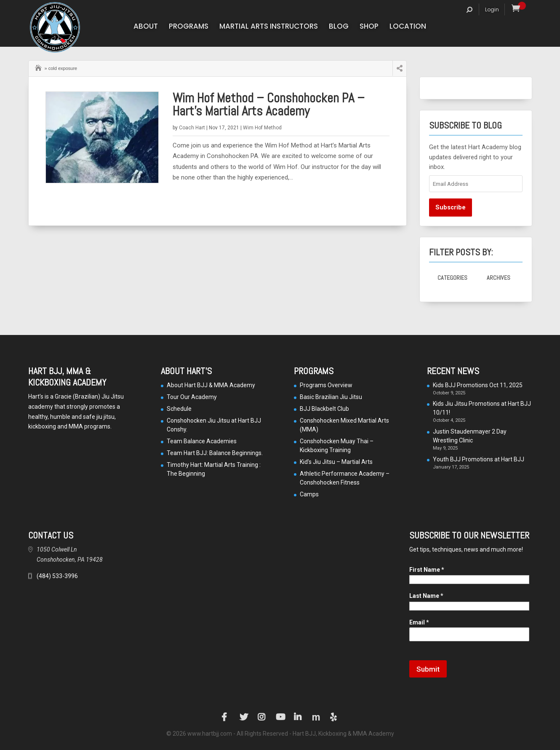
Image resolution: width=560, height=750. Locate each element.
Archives (499, 278)
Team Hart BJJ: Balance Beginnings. (215, 453)
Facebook (226, 717)
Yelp (334, 717)
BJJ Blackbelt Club (324, 409)
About (146, 27)
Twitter (244, 717)
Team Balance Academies (202, 441)
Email (419, 622)
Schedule (179, 409)
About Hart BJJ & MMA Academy (211, 385)
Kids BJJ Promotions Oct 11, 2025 (478, 385)
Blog (339, 27)
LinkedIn (298, 717)
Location (408, 27)
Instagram (262, 717)
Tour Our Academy (192, 397)
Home (39, 67)
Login (492, 9)
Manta (316, 717)
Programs (189, 27)
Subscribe (451, 208)
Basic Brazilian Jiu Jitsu (331, 397)
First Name (427, 570)
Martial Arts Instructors (269, 27)
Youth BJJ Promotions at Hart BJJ (479, 459)
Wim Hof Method (262, 128)
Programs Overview (326, 385)
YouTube (280, 717)
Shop (369, 27)
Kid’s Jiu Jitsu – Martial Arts (336, 462)
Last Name (426, 596)
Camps (309, 494)
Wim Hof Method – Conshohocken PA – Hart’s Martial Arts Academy (269, 104)
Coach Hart (192, 128)
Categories (452, 278)
